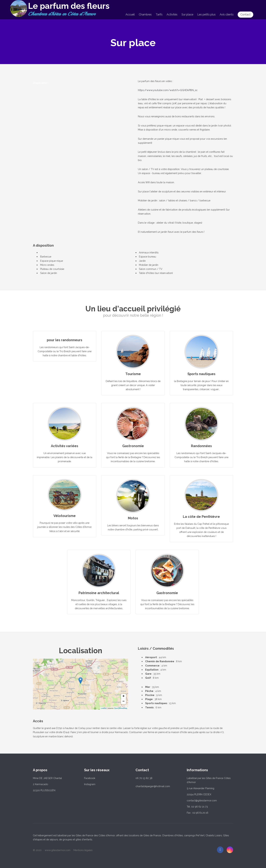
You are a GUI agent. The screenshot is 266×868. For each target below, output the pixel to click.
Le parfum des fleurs (69, 6)
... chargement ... (100, 684)
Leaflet (104, 708)
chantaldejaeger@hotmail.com (153, 786)
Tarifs (159, 15)
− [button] (124, 702)
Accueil (130, 15)
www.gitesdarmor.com (58, 850)
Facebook (90, 778)
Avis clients (227, 15)
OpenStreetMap (121, 708)
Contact (245, 14)
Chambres (145, 15)
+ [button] (124, 696)
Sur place (187, 15)
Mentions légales (83, 850)
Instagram (90, 784)
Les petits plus (206, 15)
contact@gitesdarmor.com (202, 800)
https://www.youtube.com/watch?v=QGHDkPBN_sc (168, 90)
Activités (172, 15)
